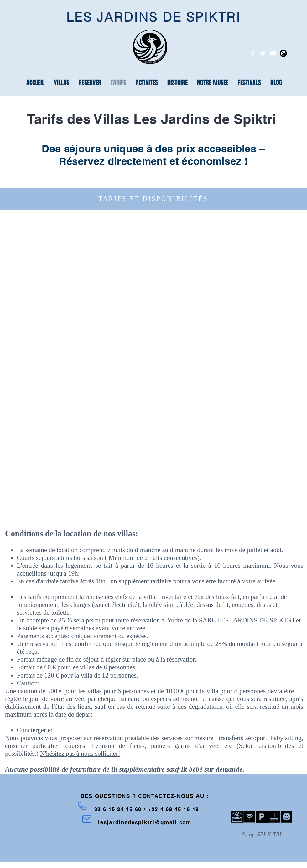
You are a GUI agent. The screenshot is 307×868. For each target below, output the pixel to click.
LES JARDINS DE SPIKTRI (154, 17)
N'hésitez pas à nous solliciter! (80, 754)
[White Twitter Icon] (263, 53)
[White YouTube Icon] (273, 53)
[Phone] (82, 806)
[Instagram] (283, 53)
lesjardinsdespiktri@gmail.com (145, 822)
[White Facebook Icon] (252, 53)
